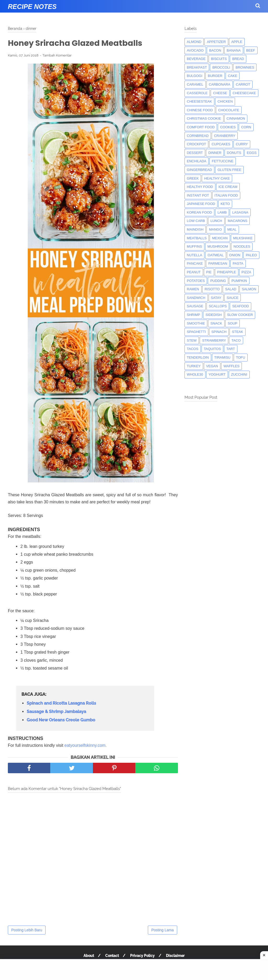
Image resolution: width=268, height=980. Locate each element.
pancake (195, 263)
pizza (246, 272)
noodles (242, 246)
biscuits (219, 59)
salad (231, 289)
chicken (225, 101)
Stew (192, 340)
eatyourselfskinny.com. (86, 745)
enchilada (197, 161)
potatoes (196, 281)
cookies (228, 127)
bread (238, 59)
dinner (215, 153)
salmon (249, 289)
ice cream (228, 187)
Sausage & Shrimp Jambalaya (56, 712)
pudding (218, 281)
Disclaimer (175, 956)
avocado (195, 50)
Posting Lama (163, 930)
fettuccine (222, 161)
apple (237, 42)
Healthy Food (200, 187)
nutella (195, 255)
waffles (231, 366)
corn (246, 127)
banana (234, 50)
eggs (252, 153)
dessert (195, 153)
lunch (216, 221)
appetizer (216, 42)
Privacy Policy (142, 956)
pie (209, 272)
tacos (193, 349)
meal (232, 229)
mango (215, 229)
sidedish (213, 315)
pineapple (227, 272)
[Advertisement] (134, 970)
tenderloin (198, 357)
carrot (243, 84)
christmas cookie (204, 118)
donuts (234, 153)
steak (238, 332)
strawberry (214, 340)
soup (233, 323)
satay (216, 298)
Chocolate (229, 110)
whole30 (195, 374)
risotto (212, 289)
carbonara (220, 84)
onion (235, 255)
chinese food (200, 110)
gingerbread (199, 170)
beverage (196, 59)
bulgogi (195, 76)
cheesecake (244, 93)
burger (215, 76)
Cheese (220, 93)
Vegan (212, 366)
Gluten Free (229, 170)
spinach (219, 332)
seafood (241, 306)
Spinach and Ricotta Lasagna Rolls (61, 703)
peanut (194, 272)
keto (225, 204)
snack (216, 323)
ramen (193, 289)
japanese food (201, 204)
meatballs (197, 238)
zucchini (239, 374)
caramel (195, 84)
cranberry (225, 136)
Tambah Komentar (57, 55)
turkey (194, 366)
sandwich (196, 298)
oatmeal (216, 255)
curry (242, 144)
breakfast (197, 67)
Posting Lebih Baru (27, 930)
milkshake (243, 238)
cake (233, 76)
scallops (218, 306)
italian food (226, 195)
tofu (241, 357)
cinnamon (236, 118)
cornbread (198, 136)
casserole (197, 93)
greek (193, 178)
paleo (251, 255)
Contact (112, 956)
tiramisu (222, 357)
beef (251, 50)
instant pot (198, 195)
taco (236, 340)
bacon (215, 50)
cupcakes (221, 144)
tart (231, 349)
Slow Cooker (240, 315)
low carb (196, 221)
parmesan (218, 263)
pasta (238, 263)
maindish (195, 229)
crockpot (197, 144)
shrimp (194, 315)
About (89, 956)
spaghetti (196, 332)
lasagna (240, 212)
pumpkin (239, 281)
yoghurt (217, 374)
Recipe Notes (32, 7)
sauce (233, 298)
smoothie (196, 323)
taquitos (212, 349)
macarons (238, 221)
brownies (245, 67)
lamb (222, 212)
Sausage (195, 306)
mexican (220, 238)
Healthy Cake (217, 178)
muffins (194, 246)
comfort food (201, 127)
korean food (199, 212)
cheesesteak (199, 101)
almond (194, 42)
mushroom (218, 246)
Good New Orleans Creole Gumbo (61, 720)
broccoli (221, 67)
